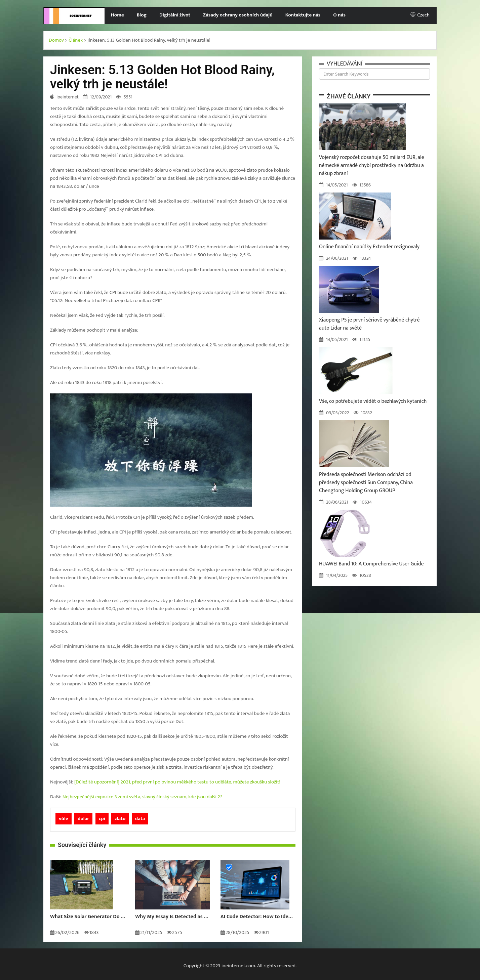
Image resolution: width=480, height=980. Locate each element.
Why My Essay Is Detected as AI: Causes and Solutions (173, 917)
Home (117, 15)
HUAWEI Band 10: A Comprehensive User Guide (371, 564)
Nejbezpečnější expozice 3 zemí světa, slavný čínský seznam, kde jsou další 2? (142, 797)
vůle (64, 819)
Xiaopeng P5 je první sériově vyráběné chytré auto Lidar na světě (369, 324)
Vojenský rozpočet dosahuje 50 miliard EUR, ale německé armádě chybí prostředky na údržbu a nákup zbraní (372, 165)
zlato (120, 819)
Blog (142, 15)
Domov (56, 40)
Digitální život (175, 15)
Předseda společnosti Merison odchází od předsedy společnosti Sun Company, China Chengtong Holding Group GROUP (366, 483)
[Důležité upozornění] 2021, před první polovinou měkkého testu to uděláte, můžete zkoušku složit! (177, 782)
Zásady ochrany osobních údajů (238, 15)
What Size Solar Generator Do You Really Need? (88, 917)
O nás (339, 15)
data (140, 819)
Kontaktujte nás (303, 15)
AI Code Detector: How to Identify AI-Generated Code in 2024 (258, 917)
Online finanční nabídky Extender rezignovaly (369, 247)
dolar (83, 819)
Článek (76, 40)
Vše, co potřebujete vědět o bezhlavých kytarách (373, 401)
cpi (102, 819)
